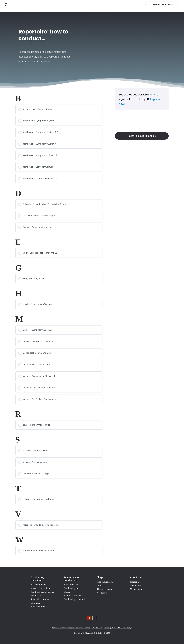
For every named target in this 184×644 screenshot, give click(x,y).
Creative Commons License (79, 628)
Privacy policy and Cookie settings (118, 628)
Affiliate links (97, 628)
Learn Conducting (162, 5)
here (152, 95)
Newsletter (102, 593)
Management (136, 589)
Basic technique (38, 584)
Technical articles (72, 596)
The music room (105, 589)
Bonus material (38, 607)
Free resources (71, 584)
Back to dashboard (142, 136)
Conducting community (75, 599)
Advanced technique (41, 588)
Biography (135, 582)
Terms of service (59, 628)
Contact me (136, 585)
